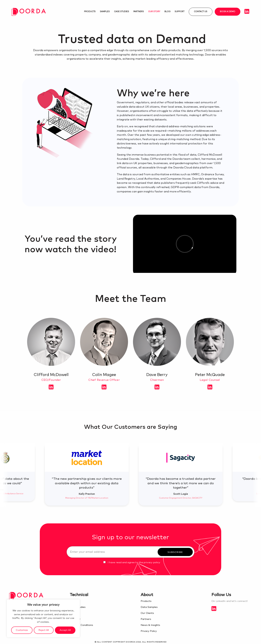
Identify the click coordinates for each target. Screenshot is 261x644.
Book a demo (228, 12)
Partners (139, 12)
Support (180, 12)
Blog (167, 12)
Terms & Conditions (81, 625)
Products (90, 12)
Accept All (65, 630)
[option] (118, 475)
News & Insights (150, 625)
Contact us (201, 12)
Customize (22, 630)
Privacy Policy (149, 631)
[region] (43, 618)
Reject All (44, 630)
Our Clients (147, 613)
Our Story (154, 12)
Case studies (121, 12)
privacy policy (152, 562)
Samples (105, 12)
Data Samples (149, 607)
